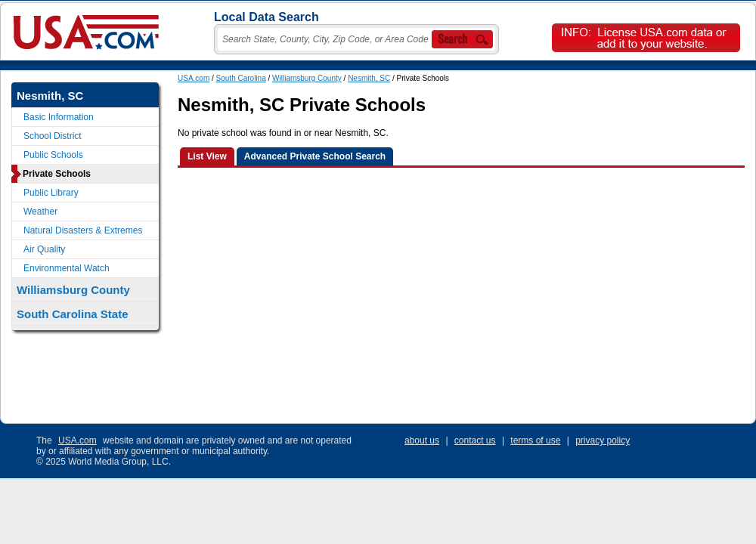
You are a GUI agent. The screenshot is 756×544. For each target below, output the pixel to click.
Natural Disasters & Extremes (83, 230)
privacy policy (603, 440)
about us (422, 440)
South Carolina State (73, 314)
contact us (475, 440)
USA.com (194, 78)
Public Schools (53, 155)
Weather (40, 212)
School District (53, 136)
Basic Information (59, 117)
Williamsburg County (307, 78)
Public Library (51, 193)
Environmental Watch (67, 268)
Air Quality (44, 249)
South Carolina (241, 78)
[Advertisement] (379, 295)
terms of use (535, 440)
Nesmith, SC (369, 78)
